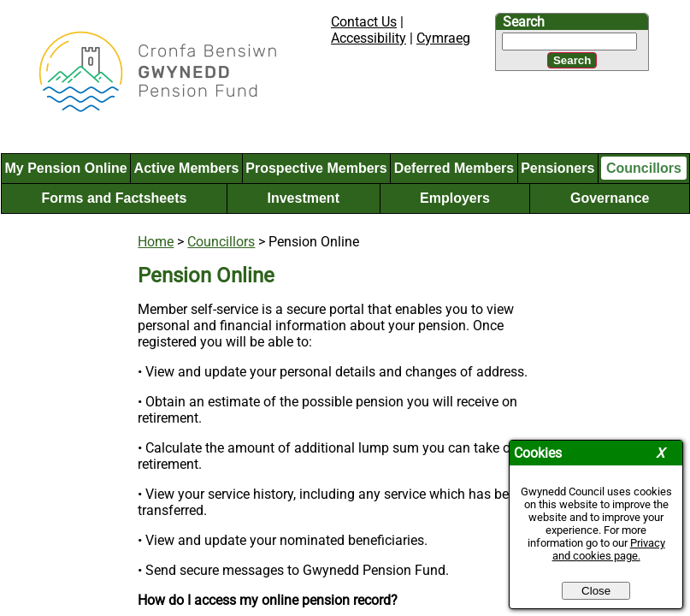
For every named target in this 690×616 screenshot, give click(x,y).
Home (156, 242)
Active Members (187, 168)
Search (524, 22)
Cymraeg (443, 38)
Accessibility (369, 38)
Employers (455, 198)
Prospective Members (316, 168)
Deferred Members (454, 168)
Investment (303, 198)
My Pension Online (65, 168)
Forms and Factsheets (115, 198)
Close (596, 591)
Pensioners (557, 168)
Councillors (644, 168)
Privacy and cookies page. (609, 549)
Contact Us (364, 22)
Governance (610, 198)
